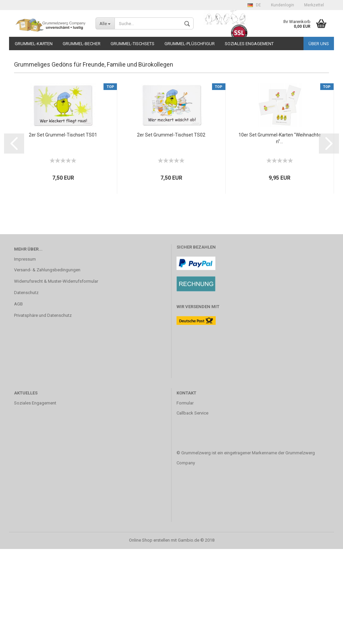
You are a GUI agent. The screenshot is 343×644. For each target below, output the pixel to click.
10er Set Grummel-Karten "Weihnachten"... (280, 233)
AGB (18, 399)
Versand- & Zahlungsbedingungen (47, 365)
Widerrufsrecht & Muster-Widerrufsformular (56, 376)
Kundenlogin (283, 5)
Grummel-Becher (82, 44)
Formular (185, 498)
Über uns (319, 44)
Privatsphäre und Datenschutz (43, 410)
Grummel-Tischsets (132, 44)
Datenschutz (26, 388)
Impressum (25, 354)
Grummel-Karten (34, 44)
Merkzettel (314, 5)
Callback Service (192, 508)
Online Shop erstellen (149, 635)
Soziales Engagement (249, 44)
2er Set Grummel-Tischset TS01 (63, 230)
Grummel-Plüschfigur (190, 44)
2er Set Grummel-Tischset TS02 (171, 230)
